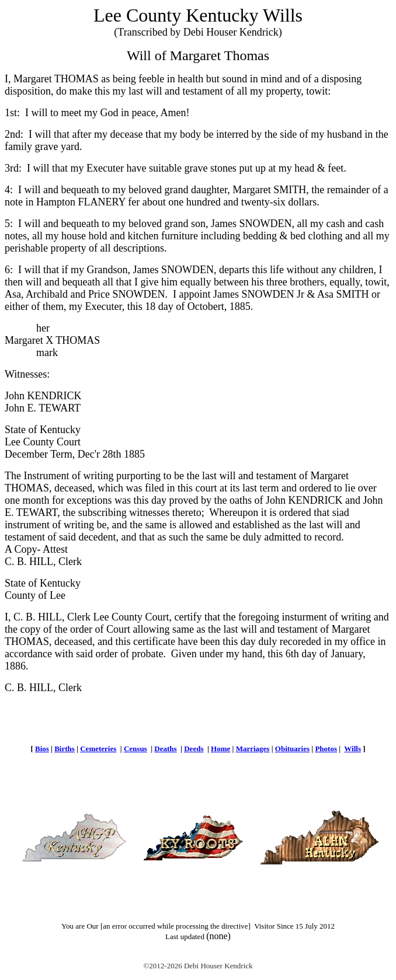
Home (220, 749)
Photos (326, 749)
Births (65, 749)
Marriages (253, 749)
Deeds (194, 749)
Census (136, 749)
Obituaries (292, 749)
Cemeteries (98, 749)
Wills (352, 749)
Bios (42, 749)
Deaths (165, 749)
